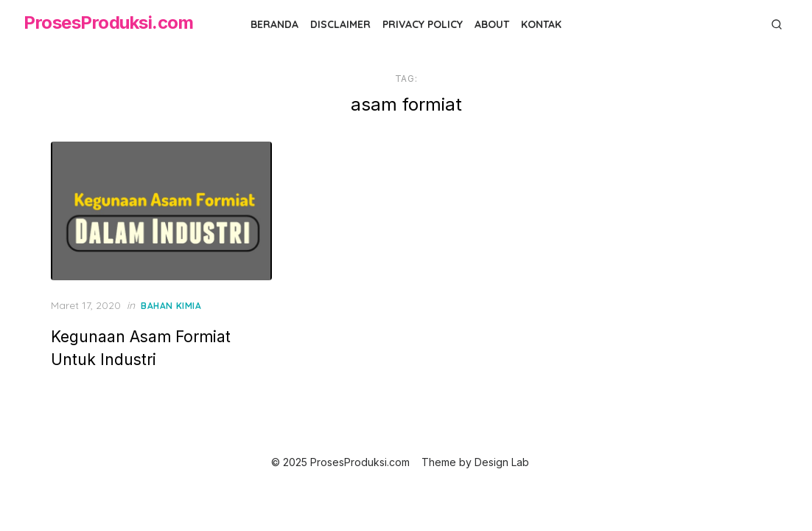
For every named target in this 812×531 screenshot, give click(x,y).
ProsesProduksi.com (108, 22)
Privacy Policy (423, 24)
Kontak (541, 24)
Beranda (274, 24)
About (492, 24)
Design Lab (502, 462)
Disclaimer (340, 24)
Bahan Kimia (171, 306)
